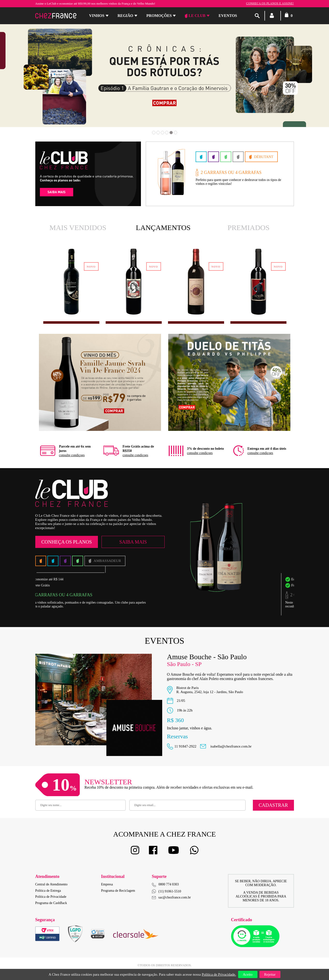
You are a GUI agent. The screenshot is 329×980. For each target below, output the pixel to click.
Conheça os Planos (67, 542)
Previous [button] (31, 83)
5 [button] (171, 133)
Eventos (228, 16)
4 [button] (167, 133)
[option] (164, 76)
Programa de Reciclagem (118, 891)
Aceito (248, 974)
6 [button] (175, 133)
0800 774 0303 (169, 884)
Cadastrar (273, 805)
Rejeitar (270, 974)
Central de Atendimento (51, 884)
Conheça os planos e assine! (270, 3)
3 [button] (162, 133)
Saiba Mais (133, 542)
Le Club (195, 16)
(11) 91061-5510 (166, 891)
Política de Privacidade (51, 897)
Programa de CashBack (51, 903)
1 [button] (154, 133)
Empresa (107, 884)
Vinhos (97, 16)
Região (125, 16)
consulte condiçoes (72, 455)
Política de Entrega (48, 891)
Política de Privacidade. (219, 974)
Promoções (159, 16)
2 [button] (158, 133)
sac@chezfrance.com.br (171, 897)
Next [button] (298, 83)
